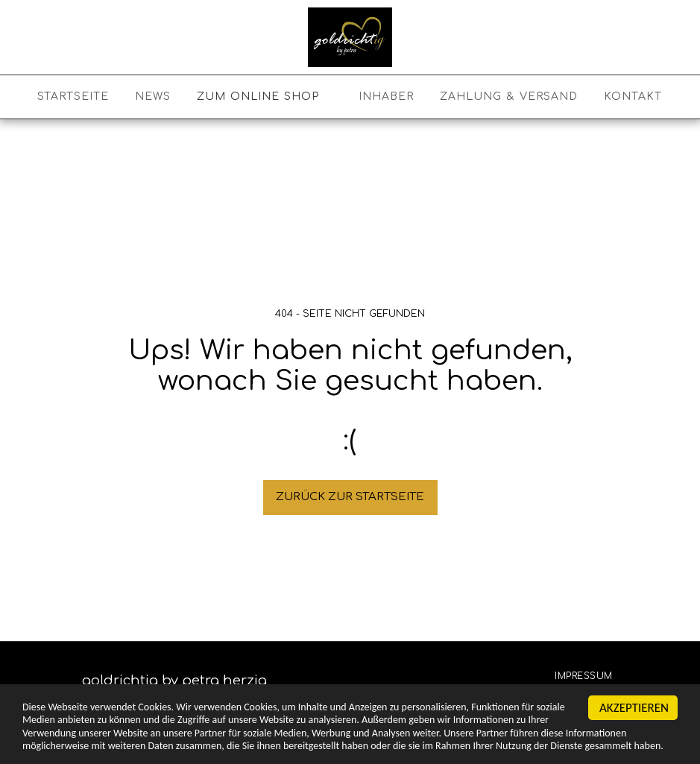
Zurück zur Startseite (350, 497)
